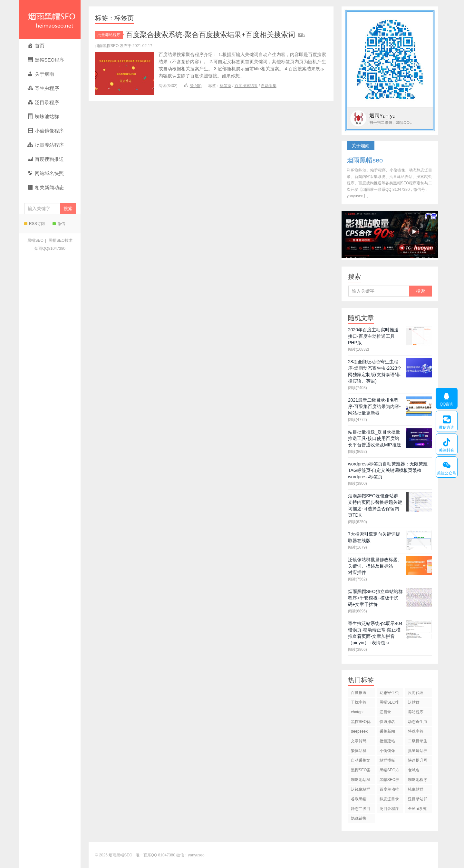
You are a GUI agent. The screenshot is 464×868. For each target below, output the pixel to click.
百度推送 (359, 693)
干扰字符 (359, 702)
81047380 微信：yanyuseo (181, 855)
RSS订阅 (34, 224)
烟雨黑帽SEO (50, 19)
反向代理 (416, 693)
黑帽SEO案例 (361, 771)
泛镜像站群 (361, 789)
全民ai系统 (417, 809)
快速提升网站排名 (418, 761)
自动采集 (269, 86)
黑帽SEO (35, 240)
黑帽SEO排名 (389, 703)
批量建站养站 (418, 752)
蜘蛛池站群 (361, 780)
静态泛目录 (389, 799)
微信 (59, 224)
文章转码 (359, 741)
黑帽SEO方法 (389, 771)
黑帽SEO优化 (361, 723)
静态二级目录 (361, 810)
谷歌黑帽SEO (359, 800)
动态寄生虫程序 (418, 723)
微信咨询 (446, 421)
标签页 (226, 86)
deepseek (359, 731)
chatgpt (357, 712)
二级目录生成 (418, 742)
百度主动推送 (389, 790)
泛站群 (414, 702)
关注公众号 (446, 467)
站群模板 (387, 760)
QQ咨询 (447, 398)
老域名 (414, 770)
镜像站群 (416, 789)
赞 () (193, 86)
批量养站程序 (110, 35)
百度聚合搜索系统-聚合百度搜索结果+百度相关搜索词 (210, 35)
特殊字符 (416, 731)
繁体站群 (359, 751)
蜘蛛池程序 (418, 780)
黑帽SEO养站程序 (389, 781)
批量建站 (387, 741)
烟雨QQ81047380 (50, 249)
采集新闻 (387, 731)
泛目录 (385, 712)
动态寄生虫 (389, 693)
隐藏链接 (359, 818)
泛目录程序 (389, 809)
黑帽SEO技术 (60, 240)
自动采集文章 (361, 761)
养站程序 (416, 712)
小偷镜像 (387, 751)
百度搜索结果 (246, 86)
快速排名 (387, 722)
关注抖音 (446, 444)
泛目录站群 (418, 799)
